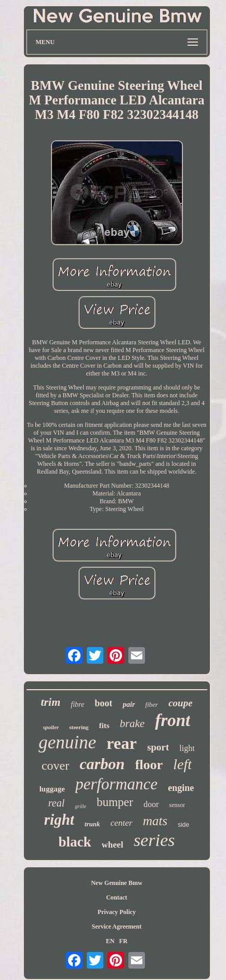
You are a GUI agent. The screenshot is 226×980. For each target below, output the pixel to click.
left (182, 764)
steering (79, 727)
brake (132, 723)
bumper (115, 802)
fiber (152, 704)
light (187, 748)
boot (103, 703)
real (56, 803)
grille (81, 806)
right (59, 820)
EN (110, 941)
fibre (77, 704)
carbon (102, 764)
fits (104, 726)
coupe (180, 703)
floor (149, 765)
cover (55, 766)
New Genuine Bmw (117, 883)
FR (123, 941)
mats (155, 821)
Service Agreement (116, 927)
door (151, 804)
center (121, 823)
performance (116, 784)
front (172, 720)
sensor (177, 805)
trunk (92, 824)
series (154, 840)
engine (181, 788)
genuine (67, 742)
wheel (113, 845)
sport (158, 747)
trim (50, 702)
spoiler (51, 727)
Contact (117, 897)
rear (122, 743)
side (183, 825)
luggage (52, 789)
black (75, 842)
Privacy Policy (117, 912)
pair (129, 704)
